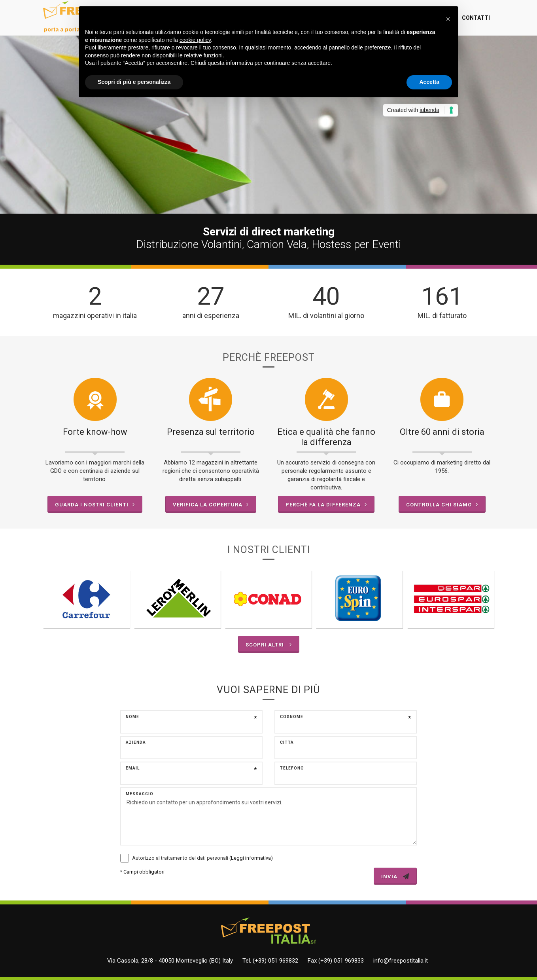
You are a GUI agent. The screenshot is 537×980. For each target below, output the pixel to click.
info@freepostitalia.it (401, 961)
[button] (448, 19)
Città (287, 742)
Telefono (292, 768)
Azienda (136, 742)
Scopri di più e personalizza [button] (134, 82)
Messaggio (140, 794)
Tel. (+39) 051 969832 (270, 961)
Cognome (292, 717)
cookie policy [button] (195, 40)
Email (133, 768)
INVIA (395, 876)
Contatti (476, 18)
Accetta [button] (429, 82)
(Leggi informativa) (251, 858)
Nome (132, 717)
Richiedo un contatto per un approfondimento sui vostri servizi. (268, 816)
